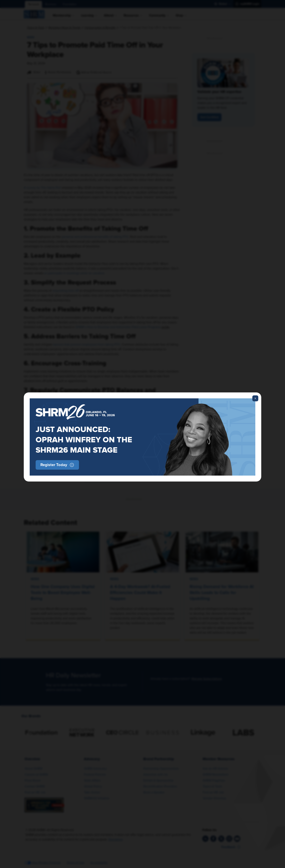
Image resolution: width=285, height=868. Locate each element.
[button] (57, 465)
